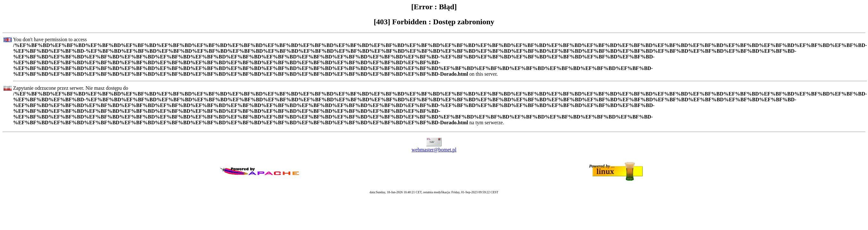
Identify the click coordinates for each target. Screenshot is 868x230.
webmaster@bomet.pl (434, 150)
